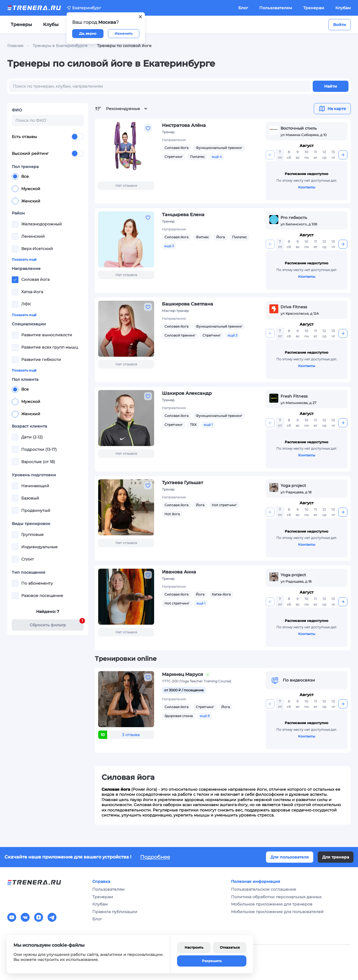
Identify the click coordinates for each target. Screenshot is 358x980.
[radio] (15, 176)
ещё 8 (205, 716)
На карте (332, 109)
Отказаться (230, 947)
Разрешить (212, 961)
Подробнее (155, 857)
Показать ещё (24, 259)
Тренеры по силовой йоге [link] (124, 46)
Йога (221, 237)
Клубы (51, 25)
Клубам (343, 8)
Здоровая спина (179, 716)
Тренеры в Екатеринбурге (60, 46)
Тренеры (21, 25)
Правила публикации (115, 912)
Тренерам (314, 8)
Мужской (26, 189)
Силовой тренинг (180, 335)
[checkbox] (15, 224)
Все (20, 176)
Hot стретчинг (224, 505)
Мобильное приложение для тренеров (272, 904)
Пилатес (197, 157)
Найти (331, 86)
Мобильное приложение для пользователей (277, 912)
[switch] (77, 137)
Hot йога (172, 514)
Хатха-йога (221, 594)
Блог (243, 8)
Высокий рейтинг (48, 153)
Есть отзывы (48, 137)
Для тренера (336, 857)
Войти (340, 25)
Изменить (124, 33)
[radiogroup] (48, 189)
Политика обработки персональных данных (276, 897)
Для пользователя (290, 857)
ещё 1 (208, 425)
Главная (15, 46)
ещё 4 (217, 157)
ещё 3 (169, 246)
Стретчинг (174, 157)
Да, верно (88, 33)
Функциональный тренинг (219, 148)
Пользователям (276, 8)
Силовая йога (176, 148)
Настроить (194, 947)
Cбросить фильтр (57, 623)
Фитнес (202, 237)
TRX (193, 425)
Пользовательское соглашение (264, 889)
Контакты (307, 187)
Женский (26, 201)
